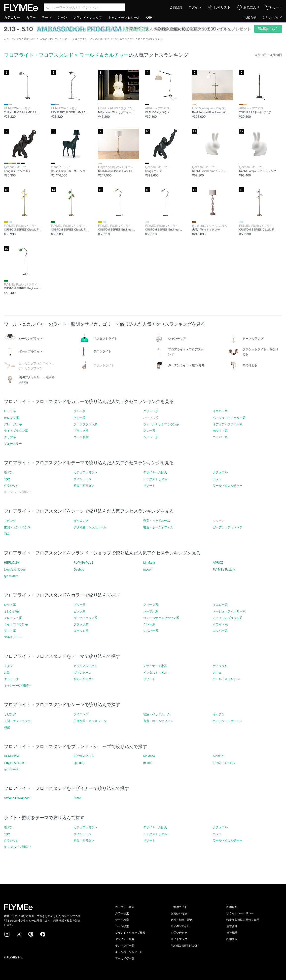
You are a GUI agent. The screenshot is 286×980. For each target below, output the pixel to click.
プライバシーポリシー (240, 913)
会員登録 (176, 7)
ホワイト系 (220, 431)
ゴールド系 (81, 437)
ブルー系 (79, 411)
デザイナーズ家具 (155, 472)
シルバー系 (151, 437)
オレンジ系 (11, 418)
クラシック (11, 486)
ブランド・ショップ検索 (130, 933)
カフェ (217, 479)
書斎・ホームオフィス (158, 527)
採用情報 (232, 939)
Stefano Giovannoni (17, 798)
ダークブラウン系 (85, 424)
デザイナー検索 (125, 939)
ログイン (195, 7)
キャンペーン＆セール (124, 17)
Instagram (7, 934)
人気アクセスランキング (53, 39)
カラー (31, 17)
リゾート (149, 486)
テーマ (47, 17)
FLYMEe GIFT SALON (184, 946)
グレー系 (149, 431)
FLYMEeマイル (180, 926)
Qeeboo (79, 570)
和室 (7, 534)
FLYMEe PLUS (83, 563)
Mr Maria (149, 563)
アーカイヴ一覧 (125, 958)
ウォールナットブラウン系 (161, 424)
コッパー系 (220, 437)
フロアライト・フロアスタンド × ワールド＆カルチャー (66, 55)
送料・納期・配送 (182, 920)
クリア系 (10, 437)
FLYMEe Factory (224, 570)
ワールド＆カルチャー (228, 486)
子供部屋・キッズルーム (90, 527)
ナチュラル (220, 472)
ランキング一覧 (125, 946)
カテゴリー (12, 17)
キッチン (219, 714)
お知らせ (250, 17)
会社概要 (232, 933)
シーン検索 (122, 926)
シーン (62, 17)
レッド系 (10, 411)
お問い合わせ (179, 933)
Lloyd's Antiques (15, 570)
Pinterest (31, 934)
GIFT (150, 17)
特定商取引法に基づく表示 (243, 920)
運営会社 (232, 926)
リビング (10, 521)
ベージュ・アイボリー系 (229, 418)
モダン (8, 472)
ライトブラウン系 (16, 431)
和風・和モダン (84, 486)
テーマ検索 (122, 920)
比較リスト (222, 7)
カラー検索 (122, 913)
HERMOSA (12, 563)
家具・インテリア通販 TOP (19, 39)
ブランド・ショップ (88, 17)
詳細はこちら (268, 29)
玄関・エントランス (17, 527)
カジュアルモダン (85, 472)
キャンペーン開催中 (17, 686)
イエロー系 (220, 411)
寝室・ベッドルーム (157, 521)
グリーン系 (151, 411)
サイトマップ (179, 939)
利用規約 (232, 907)
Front (77, 798)
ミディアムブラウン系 (228, 424)
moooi (147, 570)
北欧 (7, 479)
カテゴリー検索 (125, 907)
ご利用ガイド (272, 17)
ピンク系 (79, 418)
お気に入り (251, 7)
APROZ (218, 563)
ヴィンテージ (82, 479)
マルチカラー (13, 444)
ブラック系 (81, 431)
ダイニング (81, 521)
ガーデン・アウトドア (228, 527)
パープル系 (151, 611)
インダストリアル (155, 479)
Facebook (43, 934)
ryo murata (11, 576)
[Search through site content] (84, 7)
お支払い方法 (179, 913)
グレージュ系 (13, 424)
